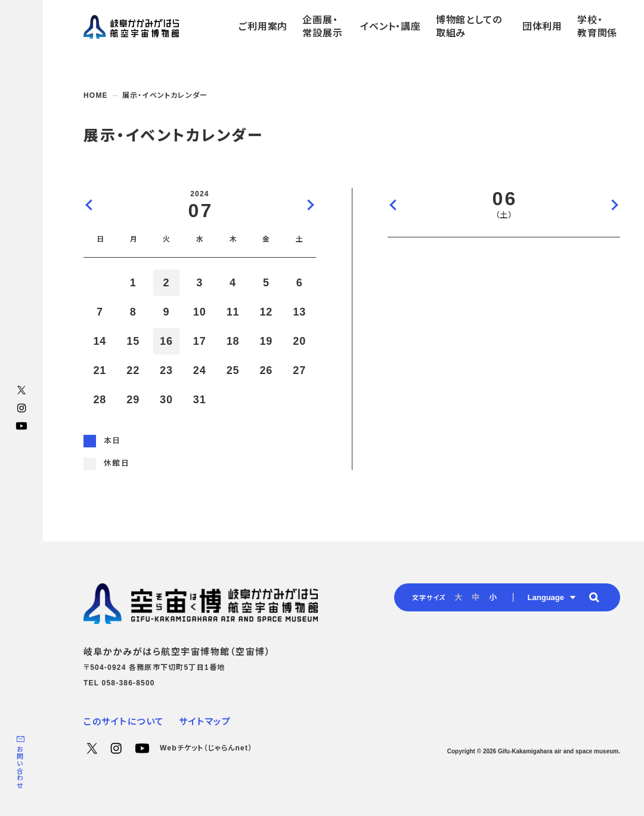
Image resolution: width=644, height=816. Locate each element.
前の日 (394, 205)
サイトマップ (205, 721)
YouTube (21, 426)
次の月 (310, 205)
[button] (594, 597)
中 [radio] (476, 597)
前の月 (89, 205)
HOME (96, 95)
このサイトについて (124, 721)
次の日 (614, 205)
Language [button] (546, 597)
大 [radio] (458, 597)
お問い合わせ (20, 767)
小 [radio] (493, 597)
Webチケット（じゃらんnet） (206, 748)
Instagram (21, 408)
